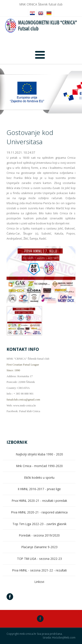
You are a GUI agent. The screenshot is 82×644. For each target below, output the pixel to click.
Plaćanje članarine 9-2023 (39, 547)
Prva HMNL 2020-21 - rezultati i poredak (39, 501)
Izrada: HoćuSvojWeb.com (59, 638)
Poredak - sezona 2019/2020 (39, 535)
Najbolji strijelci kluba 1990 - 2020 (39, 454)
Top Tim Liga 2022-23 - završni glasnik (39, 524)
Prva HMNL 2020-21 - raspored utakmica (39, 512)
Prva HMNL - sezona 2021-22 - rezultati (39, 570)
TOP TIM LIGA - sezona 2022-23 (39, 559)
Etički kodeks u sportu (39, 478)
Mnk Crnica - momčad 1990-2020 (39, 466)
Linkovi (39, 582)
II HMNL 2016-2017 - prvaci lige (39, 489)
